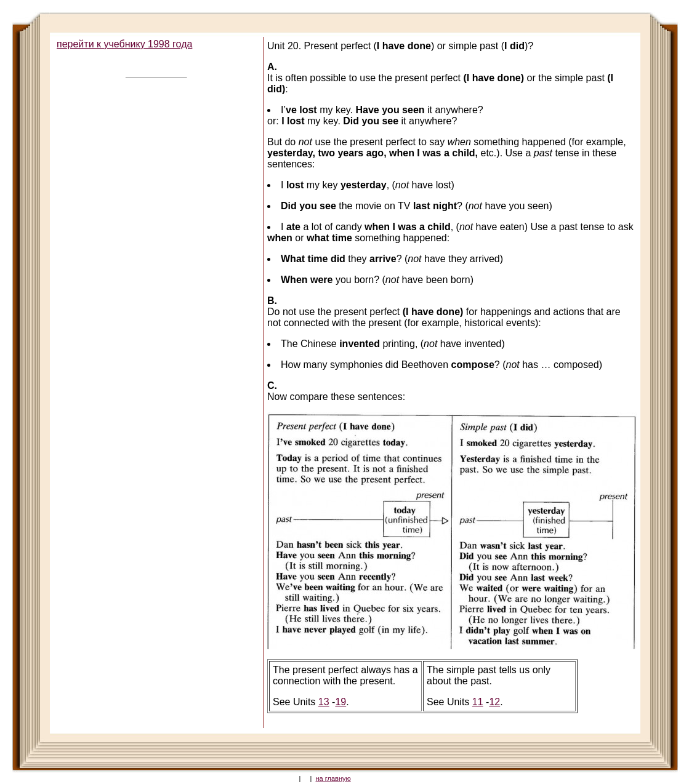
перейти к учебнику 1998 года (124, 44)
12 (494, 702)
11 (478, 702)
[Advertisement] (155, 169)
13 (324, 702)
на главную (333, 778)
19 (340, 702)
